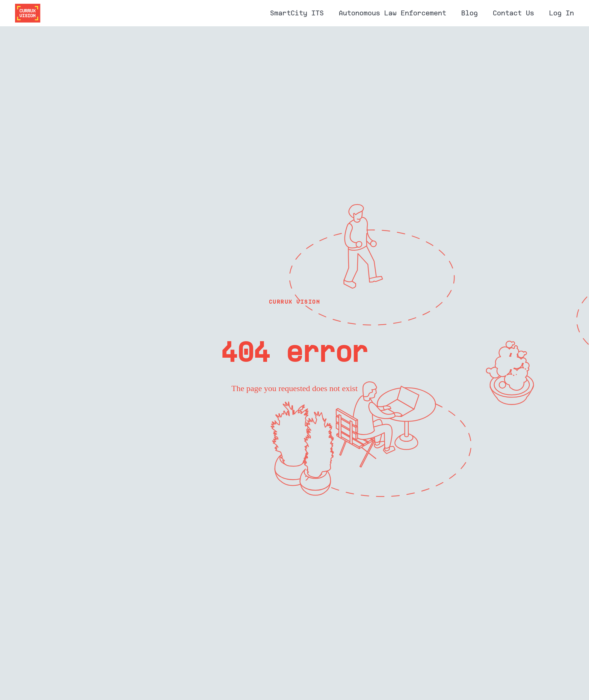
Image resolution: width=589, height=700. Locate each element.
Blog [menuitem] (470, 13)
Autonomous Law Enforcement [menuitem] (393, 13)
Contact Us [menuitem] (513, 13)
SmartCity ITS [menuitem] (297, 13)
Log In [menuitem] (562, 13)
